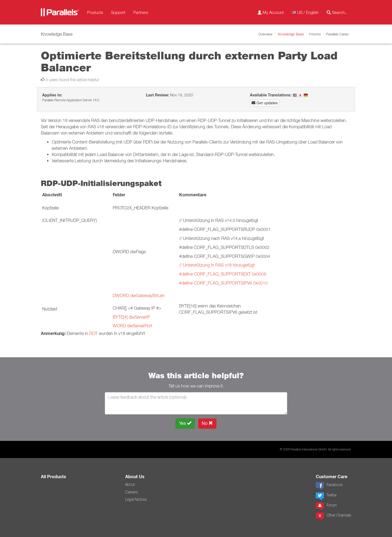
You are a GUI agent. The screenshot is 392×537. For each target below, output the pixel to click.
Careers (131, 492)
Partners (141, 12)
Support (118, 12)
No (207, 423)
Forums (315, 34)
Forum (326, 507)
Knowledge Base (291, 34)
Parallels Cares (337, 34)
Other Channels (333, 517)
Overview (265, 34)
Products (95, 12)
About (130, 484)
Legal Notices (136, 499)
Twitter (326, 496)
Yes (185, 423)
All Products (53, 477)
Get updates (265, 103)
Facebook (329, 486)
